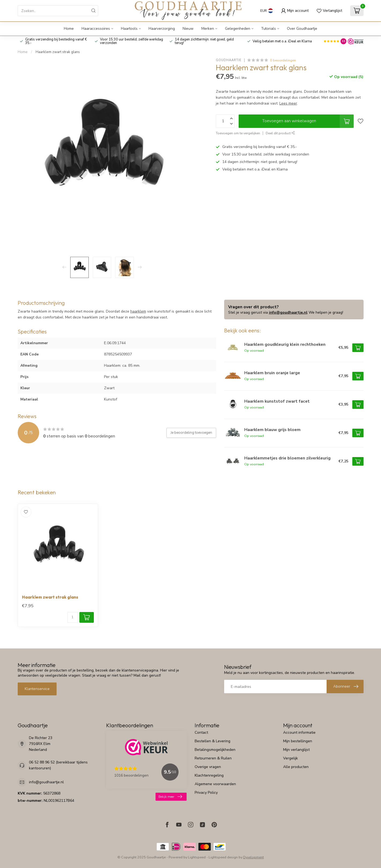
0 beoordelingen (283, 60)
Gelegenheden (238, 29)
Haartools (129, 29)
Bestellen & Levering (212, 741)
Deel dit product (280, 133)
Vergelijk (291, 758)
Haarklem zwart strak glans (58, 52)
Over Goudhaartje (302, 29)
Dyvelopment (254, 857)
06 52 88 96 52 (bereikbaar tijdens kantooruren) (58, 765)
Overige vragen (208, 767)
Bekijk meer (170, 797)
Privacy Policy (206, 793)
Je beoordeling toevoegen (191, 433)
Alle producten (296, 767)
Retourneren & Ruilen (213, 758)
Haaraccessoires (96, 29)
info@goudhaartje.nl (288, 312)
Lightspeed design (223, 857)
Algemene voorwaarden (215, 784)
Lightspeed (197, 857)
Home (69, 29)
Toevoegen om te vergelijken (238, 133)
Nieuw (188, 29)
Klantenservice (37, 689)
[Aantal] (73, 617)
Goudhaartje (229, 60)
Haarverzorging (162, 29)
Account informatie (299, 732)
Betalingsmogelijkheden (215, 750)
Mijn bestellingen (298, 741)
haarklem (138, 311)
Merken (208, 29)
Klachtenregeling (209, 775)
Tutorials (269, 29)
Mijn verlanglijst (296, 750)
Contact (201, 732)
